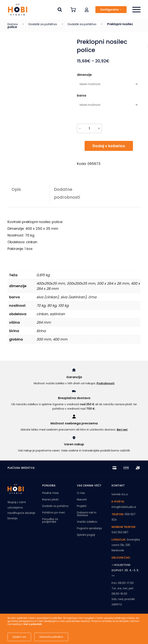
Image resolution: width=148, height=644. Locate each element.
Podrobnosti (106, 383)
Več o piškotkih (33, 624)
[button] (87, 10)
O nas (81, 493)
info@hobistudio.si (124, 507)
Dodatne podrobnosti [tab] (67, 193)
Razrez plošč (50, 499)
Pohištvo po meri (53, 513)
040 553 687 (120, 532)
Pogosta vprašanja (89, 528)
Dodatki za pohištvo (43, 24)
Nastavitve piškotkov (51, 637)
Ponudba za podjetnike (50, 520)
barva (82, 95)
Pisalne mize (50, 493)
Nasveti (82, 499)
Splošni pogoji (86, 535)
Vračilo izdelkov (87, 522)
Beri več (122, 430)
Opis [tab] (16, 189)
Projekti (82, 506)
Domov (13, 24)
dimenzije (84, 75)
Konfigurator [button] (110, 10)
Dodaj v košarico (109, 146)
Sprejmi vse (19, 637)
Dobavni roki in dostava (87, 514)
